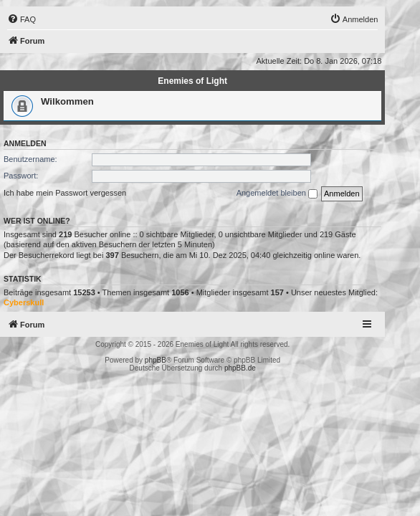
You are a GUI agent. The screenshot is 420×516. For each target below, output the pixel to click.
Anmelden (25, 143)
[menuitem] (22, 19)
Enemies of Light (192, 81)
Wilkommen (67, 101)
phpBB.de (240, 368)
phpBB (156, 360)
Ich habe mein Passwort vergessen (65, 193)
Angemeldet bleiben (277, 193)
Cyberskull (24, 302)
